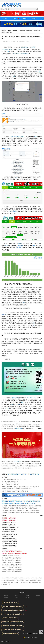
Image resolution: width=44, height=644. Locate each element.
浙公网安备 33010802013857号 (31, 637)
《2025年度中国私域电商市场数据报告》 (12, 558)
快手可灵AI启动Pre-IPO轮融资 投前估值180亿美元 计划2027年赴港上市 (20, 486)
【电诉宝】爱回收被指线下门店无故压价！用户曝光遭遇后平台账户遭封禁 (21, 501)
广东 (11, 288)
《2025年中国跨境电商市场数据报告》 (12, 556)
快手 (9, 474)
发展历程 (17, 596)
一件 (28, 474)
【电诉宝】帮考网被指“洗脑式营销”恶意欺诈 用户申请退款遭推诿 (18, 503)
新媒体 (15, 19)
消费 (22, 47)
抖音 (10, 211)
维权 (19, 243)
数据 (19, 404)
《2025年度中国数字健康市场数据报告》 (12, 572)
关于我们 (22, 593)
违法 (24, 303)
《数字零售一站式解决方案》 (9, 518)
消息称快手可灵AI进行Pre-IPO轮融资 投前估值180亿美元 (17, 489)
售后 (6, 246)
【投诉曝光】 (5, 499)
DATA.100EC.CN (18, 462)
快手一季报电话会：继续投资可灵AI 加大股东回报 (15, 491)
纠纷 (25, 47)
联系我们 (6, 596)
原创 (38, 474)
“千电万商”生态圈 (18, 428)
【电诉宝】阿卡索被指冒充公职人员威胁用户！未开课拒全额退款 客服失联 (21, 510)
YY (35, 474)
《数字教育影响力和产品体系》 (10, 532)
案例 (21, 243)
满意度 (7, 409)
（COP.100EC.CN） (19, 137)
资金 (14, 76)
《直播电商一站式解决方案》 (9, 525)
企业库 (11, 137)
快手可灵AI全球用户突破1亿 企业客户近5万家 (14, 480)
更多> (41, 499)
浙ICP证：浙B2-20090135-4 (29, 634)
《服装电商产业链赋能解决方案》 (10, 527)
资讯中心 (5, 19)
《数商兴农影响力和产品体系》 (10, 539)
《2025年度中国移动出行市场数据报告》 (12, 569)
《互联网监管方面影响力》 (9, 536)
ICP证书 (37, 634)
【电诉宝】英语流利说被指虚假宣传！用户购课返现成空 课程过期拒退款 (20, 513)
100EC (10, 30)
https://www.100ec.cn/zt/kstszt (21, 54)
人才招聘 (6, 598)
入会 (26, 606)
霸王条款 (39, 72)
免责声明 (38, 596)
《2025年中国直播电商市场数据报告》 (12, 560)
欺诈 (34, 246)
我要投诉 (24, 19)
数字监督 (15, 30)
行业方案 (4, 516)
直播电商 (18, 474)
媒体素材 (27, 598)
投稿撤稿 (27, 596)
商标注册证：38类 (5, 641)
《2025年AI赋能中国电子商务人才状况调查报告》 (14, 553)
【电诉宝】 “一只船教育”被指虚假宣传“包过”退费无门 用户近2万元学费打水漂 (22, 506)
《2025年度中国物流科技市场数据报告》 (12, 567)
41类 (10, 641)
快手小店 (4, 314)
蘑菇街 (15, 211)
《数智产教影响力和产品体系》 (10, 546)
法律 (11, 404)
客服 (8, 51)
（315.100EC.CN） (7, 49)
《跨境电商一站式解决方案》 (9, 523)
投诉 (19, 49)
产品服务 (17, 598)
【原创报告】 (5, 549)
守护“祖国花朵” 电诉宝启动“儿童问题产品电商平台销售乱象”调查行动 (19, 508)
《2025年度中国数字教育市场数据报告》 (12, 563)
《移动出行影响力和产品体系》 (10, 530)
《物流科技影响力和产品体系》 (10, 534)
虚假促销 (20, 246)
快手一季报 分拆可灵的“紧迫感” (10, 484)
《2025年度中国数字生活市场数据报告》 (12, 565)
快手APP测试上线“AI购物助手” (10, 482)
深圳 (34, 323)
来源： (5, 42)
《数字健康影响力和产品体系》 (10, 541)
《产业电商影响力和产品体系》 (10, 543)
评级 (16, 177)
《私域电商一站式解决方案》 (9, 520)
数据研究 (34, 19)
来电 (34, 325)
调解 (27, 47)
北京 (35, 137)
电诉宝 (33, 47)
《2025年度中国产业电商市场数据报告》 (12, 551)
